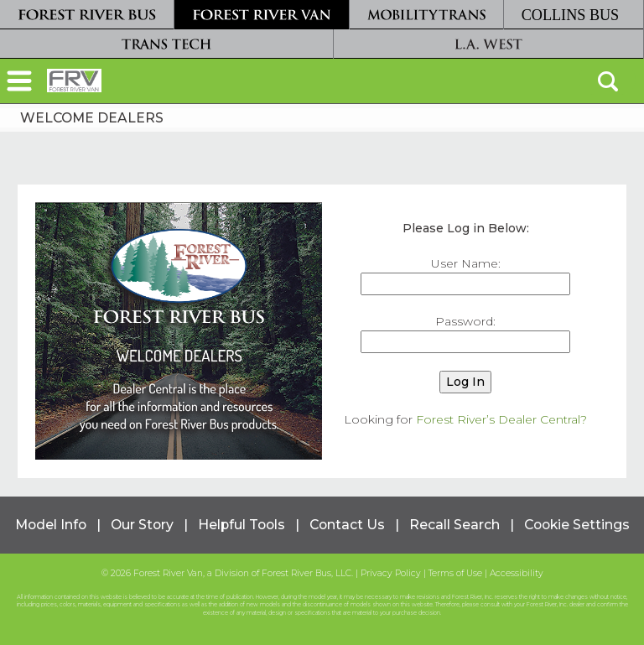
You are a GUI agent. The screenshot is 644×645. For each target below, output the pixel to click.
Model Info (51, 525)
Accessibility (517, 573)
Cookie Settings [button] (577, 525)
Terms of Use (455, 573)
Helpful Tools (241, 525)
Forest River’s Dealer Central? (501, 419)
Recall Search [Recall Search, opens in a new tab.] (454, 525)
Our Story (142, 525)
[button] (19, 83)
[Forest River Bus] (87, 15)
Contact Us (347, 525)
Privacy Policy (391, 573)
